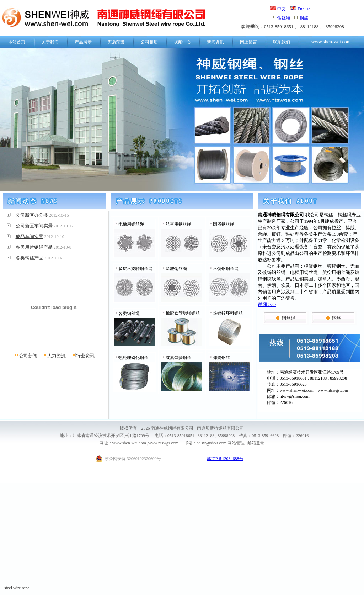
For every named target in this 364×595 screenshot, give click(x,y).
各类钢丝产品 (30, 258)
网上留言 (248, 42)
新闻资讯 (215, 42)
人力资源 (54, 356)
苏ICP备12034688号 (225, 459)
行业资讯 (83, 356)
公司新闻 (26, 356)
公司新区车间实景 (34, 226)
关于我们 (50, 42)
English (304, 9)
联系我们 (282, 42)
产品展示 (83, 42)
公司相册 (149, 42)
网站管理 (236, 443)
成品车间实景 (30, 236)
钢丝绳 (284, 18)
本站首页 (17, 42)
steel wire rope (17, 588)
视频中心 (182, 42)
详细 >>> (267, 304)
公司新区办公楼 (32, 215)
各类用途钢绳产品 (34, 247)
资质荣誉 (116, 42)
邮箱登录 (256, 443)
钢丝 (304, 18)
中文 (282, 9)
